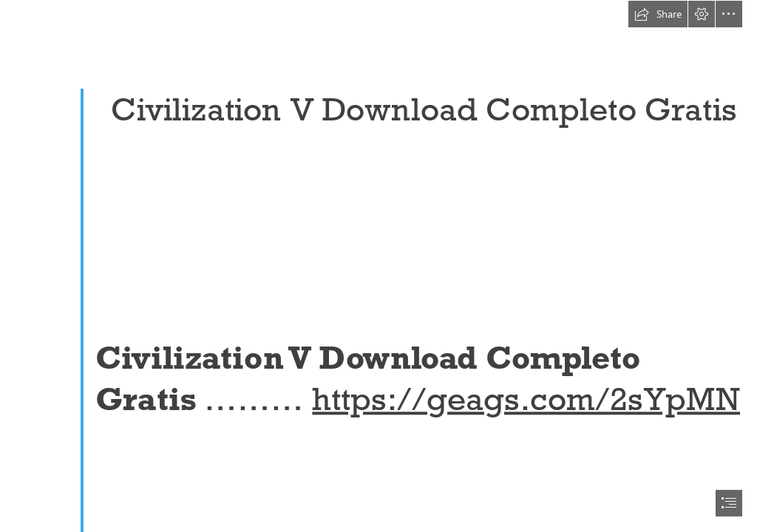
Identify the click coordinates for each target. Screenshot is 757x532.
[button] (658, 14)
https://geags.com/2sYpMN (526, 399)
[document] (378, 266)
